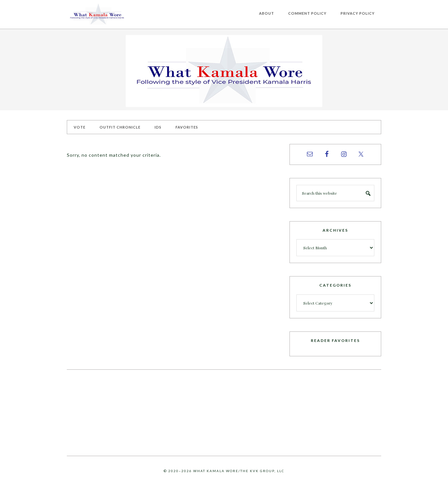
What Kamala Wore (116, 14)
